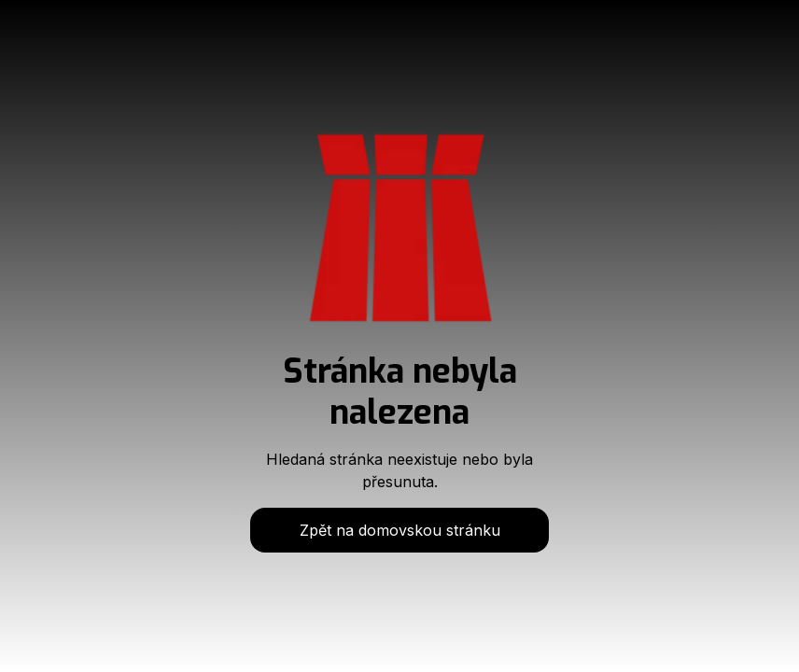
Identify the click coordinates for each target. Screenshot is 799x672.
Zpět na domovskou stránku (400, 530)
